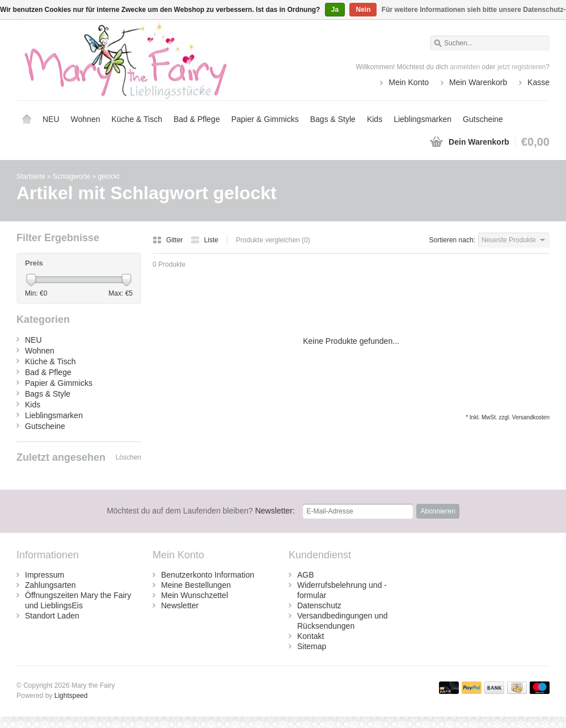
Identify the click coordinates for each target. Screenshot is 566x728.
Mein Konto (409, 82)
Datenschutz (319, 605)
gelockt (108, 176)
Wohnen (86, 119)
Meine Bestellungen (196, 585)
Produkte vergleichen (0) (273, 240)
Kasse (538, 82)
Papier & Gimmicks (265, 119)
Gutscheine (483, 119)
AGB (306, 575)
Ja (335, 10)
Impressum (45, 575)
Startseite (27, 119)
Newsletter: (201, 511)
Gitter (169, 240)
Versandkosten (531, 417)
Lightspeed (71, 696)
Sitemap (312, 646)
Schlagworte (71, 176)
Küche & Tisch (137, 119)
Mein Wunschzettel (195, 595)
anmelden (465, 67)
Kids (375, 119)
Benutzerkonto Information (208, 575)
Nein (363, 10)
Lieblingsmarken (423, 119)
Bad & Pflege (197, 119)
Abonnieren (438, 511)
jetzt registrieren (521, 67)
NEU (51, 119)
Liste (204, 240)
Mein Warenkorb (478, 82)
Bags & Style (333, 119)
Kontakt (311, 636)
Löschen (128, 457)
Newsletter (180, 605)
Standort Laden (52, 616)
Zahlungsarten (50, 585)
